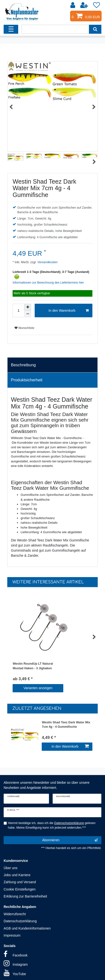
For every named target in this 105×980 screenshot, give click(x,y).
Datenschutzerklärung (20, 921)
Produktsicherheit (27, 380)
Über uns (11, 868)
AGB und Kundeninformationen (27, 928)
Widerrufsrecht (15, 914)
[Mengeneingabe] (18, 310)
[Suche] (95, 29)
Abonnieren (70, 840)
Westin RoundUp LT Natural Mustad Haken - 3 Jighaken (33, 666)
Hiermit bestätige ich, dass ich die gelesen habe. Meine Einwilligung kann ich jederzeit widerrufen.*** (52, 825)
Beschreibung (23, 365)
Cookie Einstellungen (20, 889)
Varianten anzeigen (38, 688)
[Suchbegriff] (55, 29)
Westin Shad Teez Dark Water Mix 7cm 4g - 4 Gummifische (66, 725)
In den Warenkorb (69, 311)
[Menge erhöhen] (28, 307)
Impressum (12, 935)
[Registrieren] (85, 5)
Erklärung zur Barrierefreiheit (25, 896)
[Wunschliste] (97, 5)
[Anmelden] (73, 5)
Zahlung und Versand (20, 882)
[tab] (52, 365)
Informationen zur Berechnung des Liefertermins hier (48, 283)
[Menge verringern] (28, 314)
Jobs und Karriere (17, 875)
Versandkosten (47, 262)
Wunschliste (24, 328)
